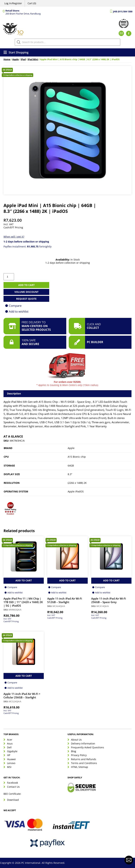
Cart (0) (32, 3)
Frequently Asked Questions (88, 747)
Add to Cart (24, 580)
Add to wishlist (19, 311)
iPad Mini (33, 59)
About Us (76, 740)
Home (7, 59)
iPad (23, 59)
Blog (74, 751)
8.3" (70, 474)
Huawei (11, 759)
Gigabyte (12, 751)
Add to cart (26, 285)
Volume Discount (26, 292)
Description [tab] (14, 393)
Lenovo (11, 763)
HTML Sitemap (80, 767)
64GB (71, 466)
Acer (10, 740)
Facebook (12, 783)
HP (9, 755)
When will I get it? (14, 237)
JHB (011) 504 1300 (123, 12)
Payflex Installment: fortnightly (28, 246)
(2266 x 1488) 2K (77, 483)
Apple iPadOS (76, 491)
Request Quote (26, 299)
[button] (10, 510)
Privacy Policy (79, 755)
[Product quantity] (9, 277)
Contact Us (13, 787)
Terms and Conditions (84, 763)
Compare (15, 306)
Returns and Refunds (84, 759)
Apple (16, 59)
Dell (9, 747)
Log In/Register (13, 3)
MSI (9, 767)
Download (13, 800)
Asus (10, 743)
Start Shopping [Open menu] (16, 52)
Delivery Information (83, 743)
